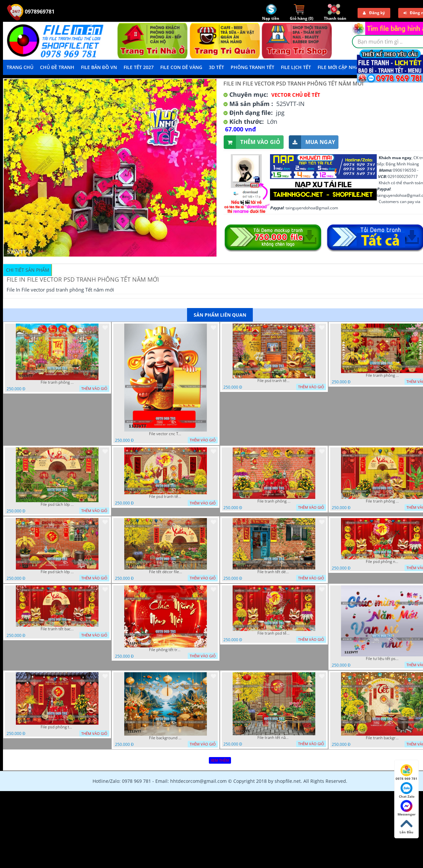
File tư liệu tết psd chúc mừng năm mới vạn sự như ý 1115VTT (382, 659)
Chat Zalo (407, 790)
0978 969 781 (406, 773)
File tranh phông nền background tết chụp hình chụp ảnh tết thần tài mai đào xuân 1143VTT (57, 382)
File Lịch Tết (296, 67)
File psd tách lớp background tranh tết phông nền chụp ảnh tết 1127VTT (57, 504)
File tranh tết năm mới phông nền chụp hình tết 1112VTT (274, 738)
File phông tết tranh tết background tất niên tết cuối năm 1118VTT (166, 650)
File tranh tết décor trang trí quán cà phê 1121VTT (274, 572)
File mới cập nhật (340, 67)
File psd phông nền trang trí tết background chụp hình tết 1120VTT (382, 562)
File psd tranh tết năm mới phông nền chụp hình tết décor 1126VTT (166, 497)
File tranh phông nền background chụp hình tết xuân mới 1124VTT (382, 501)
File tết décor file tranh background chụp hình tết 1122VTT (166, 572)
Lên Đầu (406, 826)
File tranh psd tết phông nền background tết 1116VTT (274, 633)
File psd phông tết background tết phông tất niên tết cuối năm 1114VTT (57, 727)
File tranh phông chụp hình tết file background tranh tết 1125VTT (274, 501)
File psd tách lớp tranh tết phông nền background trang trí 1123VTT (57, 572)
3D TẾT (216, 67)
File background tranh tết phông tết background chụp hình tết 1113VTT (166, 738)
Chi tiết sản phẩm (28, 270)
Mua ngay (312, 142)
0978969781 (31, 12)
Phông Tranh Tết (252, 67)
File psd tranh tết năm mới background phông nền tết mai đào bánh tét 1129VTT (274, 381)
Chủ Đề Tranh (57, 67)
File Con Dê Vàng (181, 67)
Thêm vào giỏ (252, 142)
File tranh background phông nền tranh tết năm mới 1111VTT (382, 738)
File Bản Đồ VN (99, 67)
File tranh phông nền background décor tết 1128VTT (382, 375)
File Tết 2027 (139, 67)
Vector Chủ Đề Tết (296, 95)
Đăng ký (374, 13)
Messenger (407, 808)
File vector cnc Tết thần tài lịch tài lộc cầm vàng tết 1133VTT (166, 434)
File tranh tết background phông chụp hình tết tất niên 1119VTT (57, 629)
